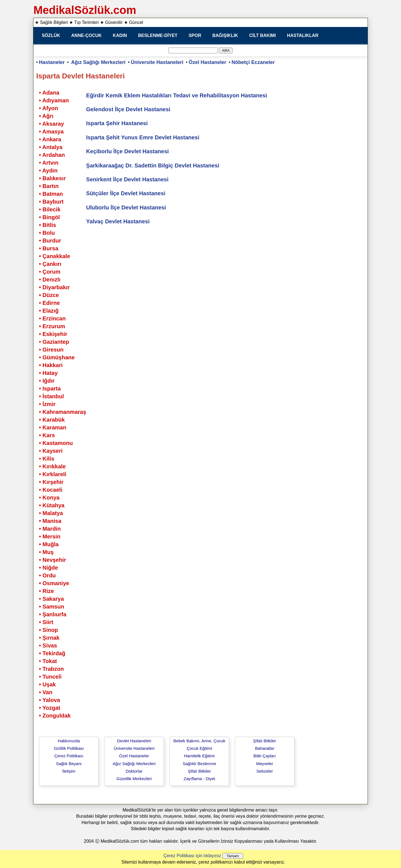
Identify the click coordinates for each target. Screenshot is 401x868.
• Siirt (46, 622)
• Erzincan (52, 318)
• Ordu (47, 575)
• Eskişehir (53, 334)
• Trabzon (51, 669)
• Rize (47, 591)
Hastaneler (52, 62)
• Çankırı (50, 264)
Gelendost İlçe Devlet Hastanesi (128, 109)
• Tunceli (50, 677)
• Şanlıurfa (53, 614)
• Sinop (48, 630)
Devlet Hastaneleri (134, 741)
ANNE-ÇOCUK (86, 35)
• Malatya (51, 513)
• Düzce (49, 295)
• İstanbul (51, 396)
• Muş (46, 552)
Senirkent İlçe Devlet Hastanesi (127, 179)
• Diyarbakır (54, 287)
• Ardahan (52, 155)
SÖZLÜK (51, 35)
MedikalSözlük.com (85, 10)
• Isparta (50, 389)
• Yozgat (50, 708)
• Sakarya (51, 599)
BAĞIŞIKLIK (225, 35)
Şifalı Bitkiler (200, 771)
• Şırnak (49, 638)
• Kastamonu (56, 443)
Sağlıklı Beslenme (199, 764)
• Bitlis (47, 225)
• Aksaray (52, 124)
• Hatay (48, 373)
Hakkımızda (69, 741)
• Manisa (50, 521)
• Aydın (48, 170)
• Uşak (47, 684)
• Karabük (52, 420)
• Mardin (50, 529)
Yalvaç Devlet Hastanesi (118, 221)
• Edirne (49, 303)
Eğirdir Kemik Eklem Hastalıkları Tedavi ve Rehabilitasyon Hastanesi (177, 95)
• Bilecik (50, 209)
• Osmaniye (54, 583)
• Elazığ (49, 311)
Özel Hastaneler (208, 62)
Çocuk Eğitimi (199, 748)
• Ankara (50, 139)
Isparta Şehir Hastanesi (117, 123)
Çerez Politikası (69, 756)
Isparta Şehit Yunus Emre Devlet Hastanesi (143, 137)
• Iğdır (47, 381)
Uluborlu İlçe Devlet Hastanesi (126, 207)
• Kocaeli (51, 490)
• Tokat (48, 661)
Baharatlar (265, 748)
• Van (46, 692)
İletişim (69, 771)
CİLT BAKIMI (263, 35)
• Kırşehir (51, 482)
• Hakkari (51, 365)
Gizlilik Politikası (69, 748)
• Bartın (49, 186)
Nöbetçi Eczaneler (253, 62)
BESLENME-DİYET (158, 35)
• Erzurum (52, 326)
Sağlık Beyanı (69, 764)
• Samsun (52, 607)
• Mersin (50, 536)
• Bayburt (51, 202)
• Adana (49, 93)
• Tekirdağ (52, 653)
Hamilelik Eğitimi (199, 756)
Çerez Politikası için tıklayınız (192, 856)
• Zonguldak (55, 716)
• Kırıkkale (52, 466)
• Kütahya (52, 505)
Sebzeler (265, 771)
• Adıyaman (54, 100)
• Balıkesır (52, 178)
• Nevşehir (52, 560)
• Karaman (53, 427)
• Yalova (50, 700)
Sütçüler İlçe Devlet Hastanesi (126, 193)
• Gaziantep (54, 342)
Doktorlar (134, 771)
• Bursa (49, 248)
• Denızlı (50, 280)
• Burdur (50, 241)
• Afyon (48, 108)
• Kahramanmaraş (63, 412)
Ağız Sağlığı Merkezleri (98, 62)
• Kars (47, 435)
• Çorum (50, 272)
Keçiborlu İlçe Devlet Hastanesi (127, 151)
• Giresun (51, 350)
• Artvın (49, 163)
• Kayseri (51, 451)
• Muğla (49, 544)
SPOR (195, 35)
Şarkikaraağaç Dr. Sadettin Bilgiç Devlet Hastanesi (153, 165)
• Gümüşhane (57, 357)
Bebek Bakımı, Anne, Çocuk (200, 741)
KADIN (120, 35)
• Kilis (47, 459)
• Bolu (47, 233)
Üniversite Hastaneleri (157, 62)
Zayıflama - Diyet (199, 779)
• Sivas (48, 646)
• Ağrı (46, 116)
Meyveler (265, 764)
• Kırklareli (53, 474)
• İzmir (47, 404)
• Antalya (51, 147)
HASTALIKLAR (303, 35)
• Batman (51, 194)
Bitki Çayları (265, 756)
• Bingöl (49, 217)
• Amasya (51, 132)
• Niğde (48, 568)
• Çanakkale (55, 256)
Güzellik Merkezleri (134, 779)
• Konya (49, 498)
